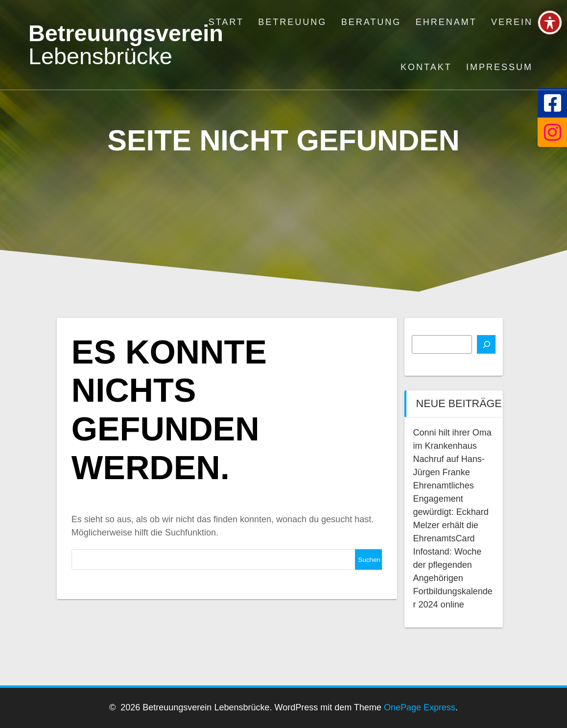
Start (226, 22)
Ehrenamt (446, 22)
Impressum (499, 67)
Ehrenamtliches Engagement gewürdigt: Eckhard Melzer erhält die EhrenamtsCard (451, 512)
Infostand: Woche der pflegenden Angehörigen (448, 565)
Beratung (371, 22)
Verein (512, 22)
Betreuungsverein (126, 45)
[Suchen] (486, 344)
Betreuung (292, 22)
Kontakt (426, 67)
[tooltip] (552, 103)
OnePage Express (420, 707)
